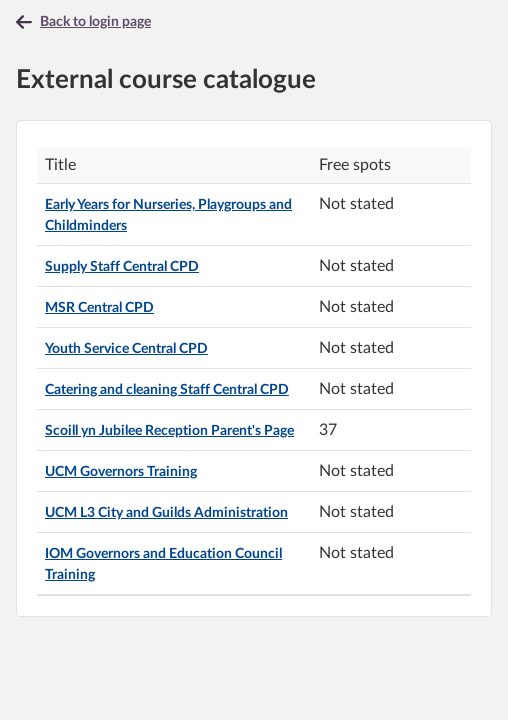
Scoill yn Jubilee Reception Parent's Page (169, 431)
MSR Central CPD (99, 308)
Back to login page (95, 22)
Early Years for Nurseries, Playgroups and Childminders (168, 215)
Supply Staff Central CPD (122, 267)
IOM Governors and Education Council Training (163, 564)
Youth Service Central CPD (126, 349)
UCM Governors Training (121, 472)
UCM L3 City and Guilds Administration (166, 513)
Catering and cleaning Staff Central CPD (167, 390)
